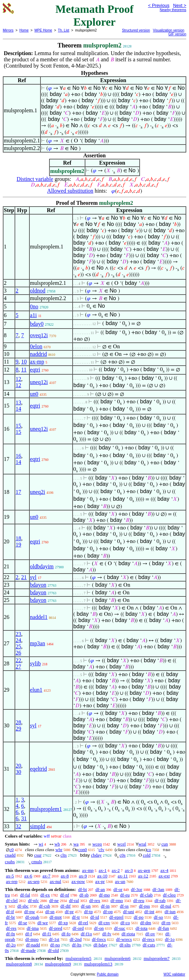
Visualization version (168, 30)
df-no (55, 945)
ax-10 (102, 876)
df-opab (32, 917)
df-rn (166, 923)
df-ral (74, 900)
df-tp (88, 912)
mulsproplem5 (78, 958)
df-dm (146, 923)
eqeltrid (39, 769)
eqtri (35, 370)
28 (18, 722)
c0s (122, 855)
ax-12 (143, 876)
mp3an (38, 643)
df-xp (63, 923)
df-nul (166, 906)
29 (18, 729)
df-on (99, 928)
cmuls (37, 862)
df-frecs (99, 939)
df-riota (128, 934)
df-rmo (117, 900)
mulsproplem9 (58, 964)
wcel (121, 844)
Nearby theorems (173, 10)
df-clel (12, 900)
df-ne (54, 900)
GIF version (177, 34)
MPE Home (43, 30)
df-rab (160, 900)
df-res (11, 928)
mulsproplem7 (157, 958)
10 (24, 362)
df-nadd (33, 945)
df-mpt (55, 917)
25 (18, 646)
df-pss (144, 906)
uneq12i (39, 382)
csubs (10, 862)
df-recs (148, 939)
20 (18, 766)
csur (38, 855)
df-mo (104, 895)
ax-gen (144, 870)
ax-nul (55, 881)
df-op (108, 912)
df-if (10, 912)
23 (18, 634)
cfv (101, 850)
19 (18, 545)
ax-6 (28, 876)
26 (18, 653)
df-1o (170, 939)
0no (34, 307)
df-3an (158, 889)
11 (24, 370)
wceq (97, 844)
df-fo (66, 934)
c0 (11, 850)
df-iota (141, 928)
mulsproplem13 (98, 964)
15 (18, 426)
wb (57, 844)
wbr (59, 850)
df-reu (139, 900)
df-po (139, 917)
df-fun (164, 928)
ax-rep (12, 881)
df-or (118, 889)
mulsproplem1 (46, 809)
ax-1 (103, 870)
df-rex (95, 900)
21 (24, 577)
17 (18, 492)
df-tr (76, 917)
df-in (105, 906)
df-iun (170, 912)
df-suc (120, 928)
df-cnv (104, 923)
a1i (34, 315)
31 (24, 818)
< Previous (159, 5)
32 (18, 826)
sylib (35, 663)
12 (18, 379)
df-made (28, 950)
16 (18, 456)
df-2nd (75, 939)
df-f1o (87, 934)
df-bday (100, 945)
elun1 (36, 690)
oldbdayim (42, 566)
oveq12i (39, 335)
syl (33, 577)
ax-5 (10, 876)
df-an (100, 889)
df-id (94, 917)
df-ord (78, 928)
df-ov (150, 934)
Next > (180, 5)
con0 (82, 850)
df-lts (77, 945)
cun (165, 844)
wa (76, 844)
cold (147, 855)
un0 (34, 394)
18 (18, 538)
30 (18, 772)
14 (18, 409)
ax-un (120, 881)
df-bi (82, 889)
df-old (53, 950)
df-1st (54, 939)
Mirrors (8, 30)
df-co (125, 923)
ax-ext (164, 876)
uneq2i (38, 492)
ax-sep (34, 881)
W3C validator (174, 974)
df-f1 (47, 934)
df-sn (50, 912)
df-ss (124, 906)
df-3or (137, 889)
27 (18, 667)
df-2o (11, 945)
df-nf (65, 895)
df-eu (125, 895)
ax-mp (37, 362)
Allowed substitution (70, 191)
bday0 (37, 324)
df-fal (25, 895)
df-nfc (34, 900)
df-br (10, 917)
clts (64, 855)
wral (142, 844)
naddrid (39, 354)
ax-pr (100, 881)
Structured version (136, 30)
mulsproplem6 (118, 958)
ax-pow (78, 881)
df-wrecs (124, 939)
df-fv (107, 934)
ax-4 (164, 870)
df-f (29, 934)
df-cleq (169, 895)
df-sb (84, 895)
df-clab (146, 895)
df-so (158, 917)
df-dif (66, 906)
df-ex (45, 895)
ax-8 (65, 876)
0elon (36, 346)
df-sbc (23, 906)
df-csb (45, 906)
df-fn (10, 934)
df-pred (56, 928)
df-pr (69, 912)
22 (18, 660)
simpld (38, 826)
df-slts (125, 945)
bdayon (38, 585)
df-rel (83, 923)
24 (18, 640)
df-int (149, 912)
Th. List (64, 30)
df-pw (30, 912)
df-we (42, 923)
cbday (96, 855)
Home (24, 30)
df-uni (129, 912)
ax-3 (129, 870)
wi (41, 844)
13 (18, 402)
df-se (22, 923)
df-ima (33, 928)
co (149, 850)
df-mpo (32, 939)
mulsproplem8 (19, 964)
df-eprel (116, 917)
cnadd (10, 855)
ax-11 (123, 876)
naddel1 (39, 617)
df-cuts (149, 945)
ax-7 (46, 876)
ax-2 (116, 870)
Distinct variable (35, 179)
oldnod (38, 291)
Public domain (108, 974)
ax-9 (83, 876)
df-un (86, 906)
